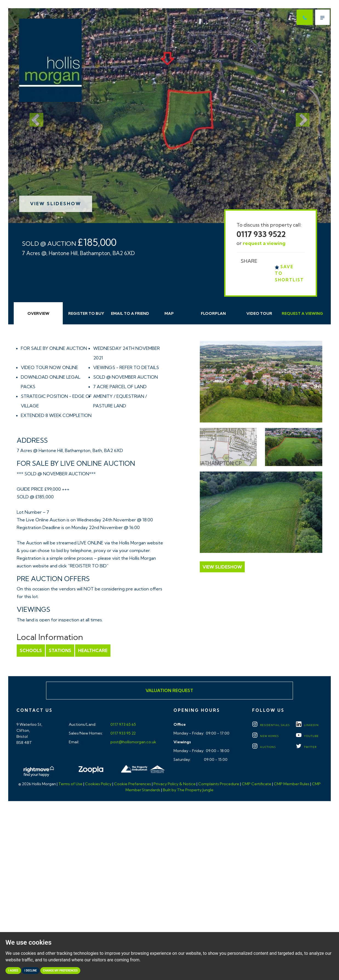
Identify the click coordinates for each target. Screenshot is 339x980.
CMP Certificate (257, 784)
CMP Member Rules (292, 784)
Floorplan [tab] (213, 313)
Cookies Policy (98, 784)
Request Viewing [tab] (302, 313)
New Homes (265, 736)
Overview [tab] (38, 313)
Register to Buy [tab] (86, 313)
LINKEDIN (307, 725)
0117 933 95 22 (123, 733)
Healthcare (93, 650)
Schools (31, 650)
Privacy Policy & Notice (175, 784)
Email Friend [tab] (130, 313)
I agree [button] (13, 971)
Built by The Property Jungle (188, 790)
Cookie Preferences (133, 784)
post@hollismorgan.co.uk (133, 742)
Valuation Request (169, 690)
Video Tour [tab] (259, 313)
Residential (271, 725)
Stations (60, 650)
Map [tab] (169, 313)
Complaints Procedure (219, 784)
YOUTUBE (307, 736)
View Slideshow (56, 204)
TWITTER (306, 747)
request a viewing (264, 243)
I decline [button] (31, 971)
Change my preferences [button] (60, 971)
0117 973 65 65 (123, 724)
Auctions (264, 747)
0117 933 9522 (261, 234)
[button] (32, 116)
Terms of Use (70, 784)
